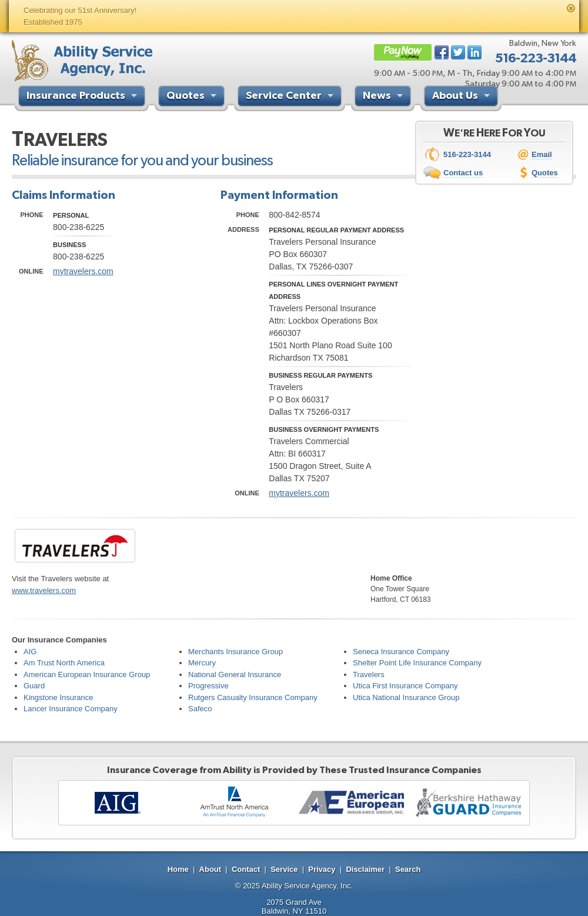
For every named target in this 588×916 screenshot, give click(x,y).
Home (178, 869)
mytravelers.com (83, 271)
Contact (246, 869)
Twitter (458, 52)
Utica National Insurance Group (406, 697)
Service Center (291, 97)
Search (408, 869)
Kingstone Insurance (59, 697)
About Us (462, 97)
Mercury (202, 663)
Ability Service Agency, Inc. (307, 886)
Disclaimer (365, 869)
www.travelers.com (44, 590)
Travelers (369, 674)
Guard (34, 686)
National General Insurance (235, 674)
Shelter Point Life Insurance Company (417, 663)
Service (284, 869)
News (384, 97)
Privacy (322, 869)
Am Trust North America (64, 663)
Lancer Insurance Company (71, 709)
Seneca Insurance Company (401, 652)
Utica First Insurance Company (405, 686)
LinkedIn (475, 52)
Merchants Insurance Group (235, 652)
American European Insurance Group (87, 674)
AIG (30, 652)
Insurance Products (83, 97)
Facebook (442, 52)
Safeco (200, 709)
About (211, 869)
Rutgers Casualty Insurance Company (253, 697)
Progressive (208, 686)
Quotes (193, 97)
